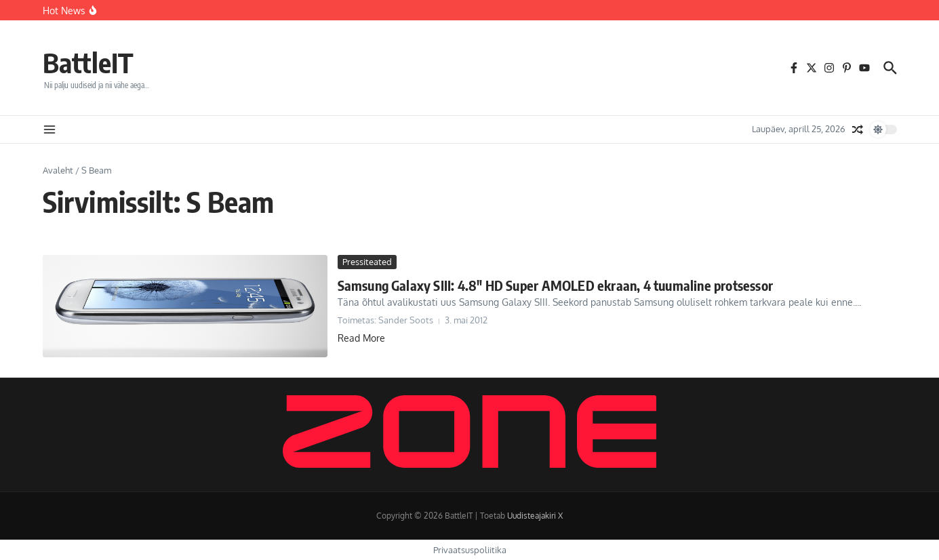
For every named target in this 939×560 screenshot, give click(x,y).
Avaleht (58, 170)
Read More (361, 338)
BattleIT (88, 62)
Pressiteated (367, 262)
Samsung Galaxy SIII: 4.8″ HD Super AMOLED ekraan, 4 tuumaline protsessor (555, 285)
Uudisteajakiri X (535, 516)
